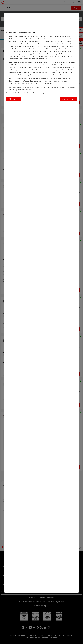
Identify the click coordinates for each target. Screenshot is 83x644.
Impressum (45, 93)
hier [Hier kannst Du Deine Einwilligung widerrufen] (59, 41)
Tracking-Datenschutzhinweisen (22, 90)
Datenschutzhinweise (13, 93)
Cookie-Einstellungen (31, 93)
